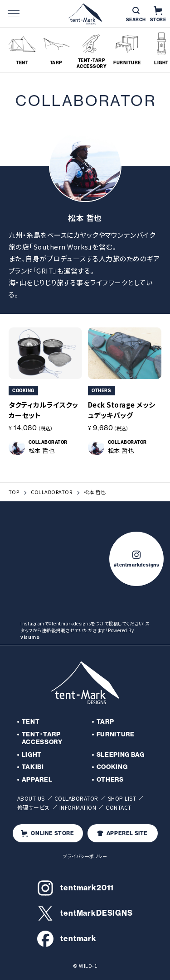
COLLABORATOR (51, 492)
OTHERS (110, 780)
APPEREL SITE (122, 833)
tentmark (67, 939)
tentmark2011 (75, 888)
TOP (14, 492)
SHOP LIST (122, 798)
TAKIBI (33, 767)
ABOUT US (31, 798)
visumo (30, 637)
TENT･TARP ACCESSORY (42, 738)
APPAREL (37, 780)
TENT (31, 722)
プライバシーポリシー (85, 856)
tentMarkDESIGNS (85, 913)
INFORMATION (78, 807)
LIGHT (32, 755)
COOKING (112, 767)
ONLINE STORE (47, 833)
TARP (105, 722)
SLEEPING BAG (121, 755)
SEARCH (136, 15)
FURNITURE (116, 734)
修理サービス (34, 807)
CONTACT (119, 807)
